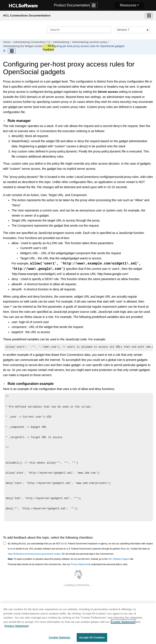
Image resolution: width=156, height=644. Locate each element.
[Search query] (79, 30)
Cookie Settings (60, 639)
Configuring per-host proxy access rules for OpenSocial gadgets (86, 46)
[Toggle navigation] (94, 5)
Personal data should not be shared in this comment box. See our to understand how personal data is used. (68, 565)
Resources (128, 5)
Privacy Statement (79, 565)
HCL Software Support (119, 559)
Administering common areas (89, 42)
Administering (61, 42)
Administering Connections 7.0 (32, 42)
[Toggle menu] (149, 16)
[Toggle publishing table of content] (12, 51)
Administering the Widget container (24, 46)
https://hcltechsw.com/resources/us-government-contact (34, 554)
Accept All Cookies (92, 639)
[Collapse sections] (5, 51)
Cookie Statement (123, 623)
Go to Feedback (48, 48)
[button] (4, 121)
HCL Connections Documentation (27, 15)
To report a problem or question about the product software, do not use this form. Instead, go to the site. (71, 559)
